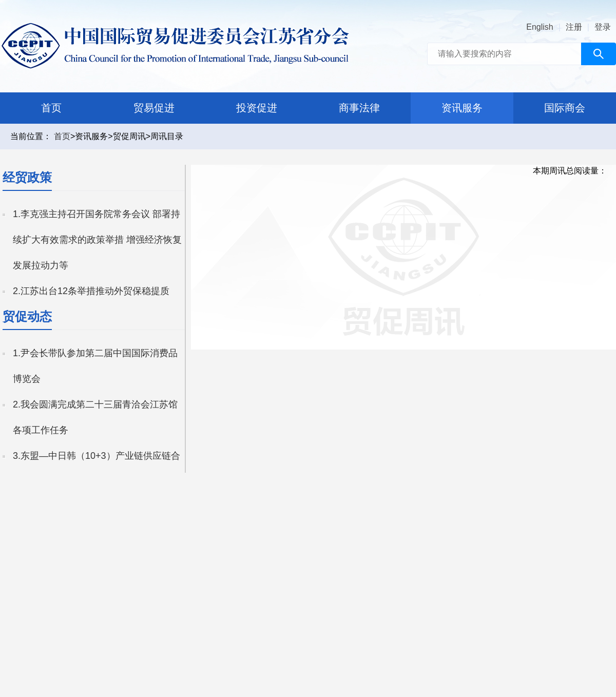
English (540, 27)
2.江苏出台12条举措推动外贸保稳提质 (91, 291)
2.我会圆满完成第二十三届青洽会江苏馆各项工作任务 (95, 417)
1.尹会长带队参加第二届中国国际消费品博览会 (95, 366)
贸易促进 (154, 108)
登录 (603, 27)
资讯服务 (462, 108)
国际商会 (565, 108)
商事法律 (359, 108)
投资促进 (257, 108)
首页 (51, 108)
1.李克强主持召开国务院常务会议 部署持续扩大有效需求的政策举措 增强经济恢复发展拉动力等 (97, 240)
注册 (574, 27)
